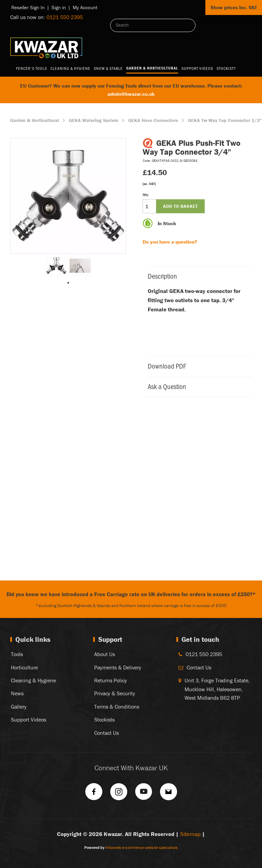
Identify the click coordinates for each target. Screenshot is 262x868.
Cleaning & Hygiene (70, 68)
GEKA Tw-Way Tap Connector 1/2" (225, 120)
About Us (105, 654)
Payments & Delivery (118, 667)
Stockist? (226, 68)
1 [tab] (68, 283)
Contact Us (106, 733)
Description (196, 276)
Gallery (19, 707)
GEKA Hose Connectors (153, 120)
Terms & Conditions (117, 707)
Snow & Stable (108, 68)
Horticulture (24, 667)
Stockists (104, 719)
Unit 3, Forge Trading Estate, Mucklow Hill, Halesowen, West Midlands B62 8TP (217, 689)
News (17, 693)
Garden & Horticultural (152, 68)
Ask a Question (196, 386)
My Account (85, 7)
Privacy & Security (115, 693)
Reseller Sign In (28, 7)
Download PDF (196, 366)
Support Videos (197, 68)
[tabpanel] (56, 266)
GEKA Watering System (94, 120)
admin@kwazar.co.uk (131, 94)
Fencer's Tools (32, 68)
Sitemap (190, 834)
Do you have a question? (170, 242)
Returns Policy (111, 680)
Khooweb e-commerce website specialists (142, 847)
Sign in (59, 7)
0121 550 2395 (65, 17)
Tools (17, 654)
